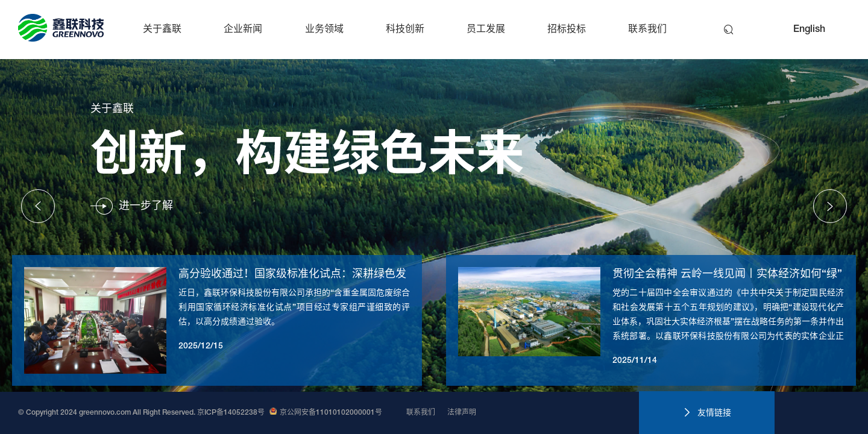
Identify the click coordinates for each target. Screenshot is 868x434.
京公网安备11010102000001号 (326, 413)
